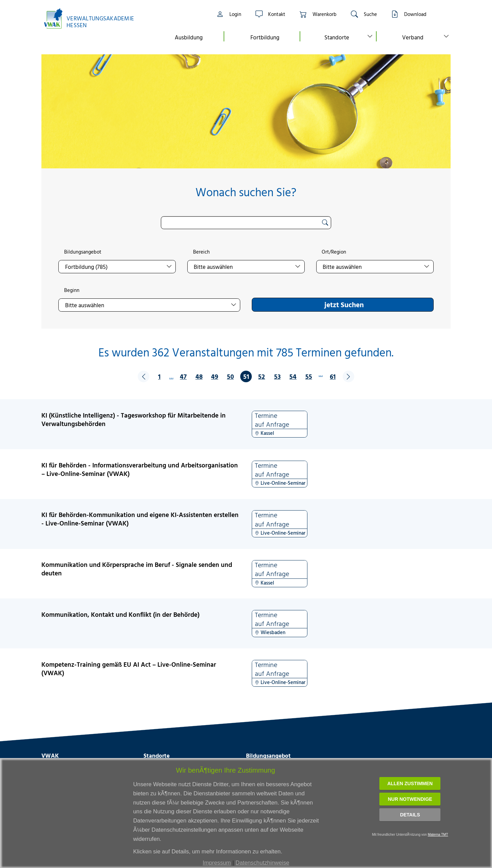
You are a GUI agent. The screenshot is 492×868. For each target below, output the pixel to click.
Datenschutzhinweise (262, 863)
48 (199, 376)
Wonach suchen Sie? (246, 192)
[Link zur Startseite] (93, 19)
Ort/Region (334, 252)
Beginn (72, 290)
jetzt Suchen (344, 304)
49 (215, 376)
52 (262, 376)
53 (277, 376)
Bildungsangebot (83, 252)
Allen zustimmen (410, 783)
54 (293, 376)
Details (410, 815)
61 (333, 376)
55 (309, 376)
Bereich (201, 252)
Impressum (217, 863)
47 (183, 376)
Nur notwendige (410, 799)
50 (230, 376)
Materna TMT (438, 835)
